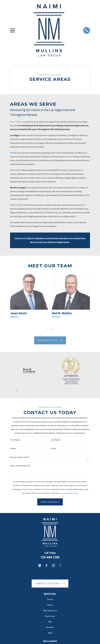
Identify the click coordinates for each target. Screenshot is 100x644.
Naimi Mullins (16, 122)
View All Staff (50, 340)
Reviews (50, 627)
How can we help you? (20, 466)
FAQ (50, 622)
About (50, 605)
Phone (13, 448)
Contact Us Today (50, 584)
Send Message (50, 502)
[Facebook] (47, 565)
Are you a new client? (20, 457)
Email (53, 448)
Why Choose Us (50, 611)
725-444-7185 (50, 557)
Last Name (56, 440)
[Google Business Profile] (40, 565)
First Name (15, 440)
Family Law (50, 616)
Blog (50, 633)
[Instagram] (53, 565)
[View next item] (53, 329)
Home (50, 599)
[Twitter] (60, 565)
